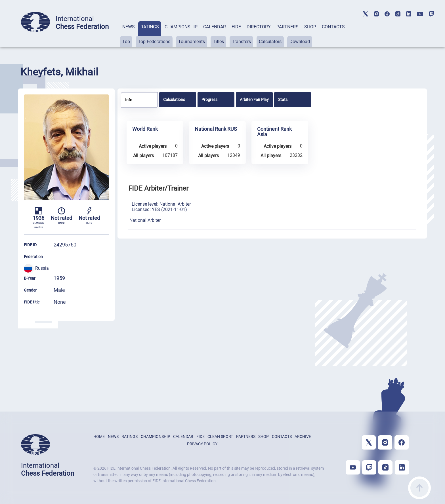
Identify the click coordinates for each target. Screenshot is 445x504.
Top (126, 42)
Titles (218, 42)
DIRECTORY (259, 27)
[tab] (129, 34)
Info (129, 100)
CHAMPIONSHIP (181, 27)
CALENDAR (215, 27)
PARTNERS (287, 27)
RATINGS (150, 27)
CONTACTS (333, 27)
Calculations (174, 100)
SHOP (310, 27)
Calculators (270, 42)
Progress (209, 100)
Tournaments (192, 42)
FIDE (236, 27)
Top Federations (154, 42)
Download (300, 42)
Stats (283, 100)
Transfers (241, 42)
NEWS (129, 27)
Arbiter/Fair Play (254, 100)
